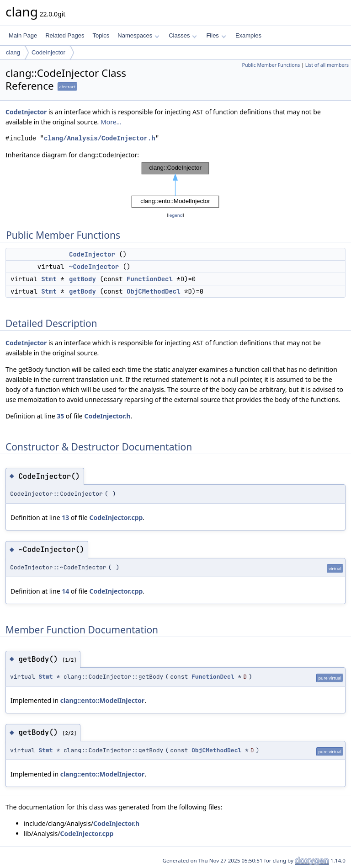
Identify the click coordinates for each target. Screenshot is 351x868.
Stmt (49, 279)
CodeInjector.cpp (116, 517)
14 (65, 591)
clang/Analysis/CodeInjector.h (100, 138)
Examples (248, 35)
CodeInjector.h (107, 416)
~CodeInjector (94, 267)
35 (60, 416)
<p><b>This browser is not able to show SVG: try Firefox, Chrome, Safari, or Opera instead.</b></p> (175, 185)
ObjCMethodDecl (154, 291)
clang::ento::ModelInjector (102, 700)
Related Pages (65, 35)
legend (175, 215)
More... (111, 122)
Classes (183, 35)
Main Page (23, 35)
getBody (82, 279)
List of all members (327, 65)
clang (13, 52)
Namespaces (138, 35)
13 (65, 517)
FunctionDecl (150, 279)
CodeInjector (48, 52)
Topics (101, 35)
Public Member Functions (271, 65)
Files (216, 35)
